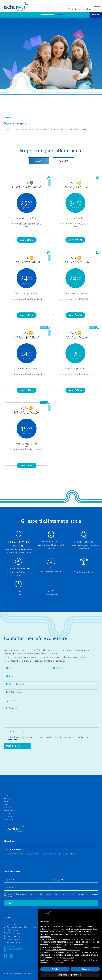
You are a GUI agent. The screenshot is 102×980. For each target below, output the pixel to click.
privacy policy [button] (68, 958)
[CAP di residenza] (54, 692)
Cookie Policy (9, 816)
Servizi (7, 802)
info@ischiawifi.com (12, 942)
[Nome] (30, 668)
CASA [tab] (39, 161)
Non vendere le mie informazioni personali (63, 950)
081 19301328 (15, 936)
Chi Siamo (8, 796)
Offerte (96, 15)
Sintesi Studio (26, 974)
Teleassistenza (9, 810)
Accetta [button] (85, 969)
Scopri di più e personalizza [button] (70, 975)
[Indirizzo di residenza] (54, 684)
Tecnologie (8, 798)
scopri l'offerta (27, 240)
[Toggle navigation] (97, 8)
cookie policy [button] (46, 937)
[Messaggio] (54, 717)
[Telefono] (54, 700)
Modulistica (9, 808)
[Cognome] (77, 668)
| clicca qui (59, 15)
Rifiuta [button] (55, 969)
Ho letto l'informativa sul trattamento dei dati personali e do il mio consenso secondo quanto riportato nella (50, 738)
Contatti (7, 813)
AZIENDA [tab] (63, 161)
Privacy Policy (9, 819)
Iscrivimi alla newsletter (17, 731)
